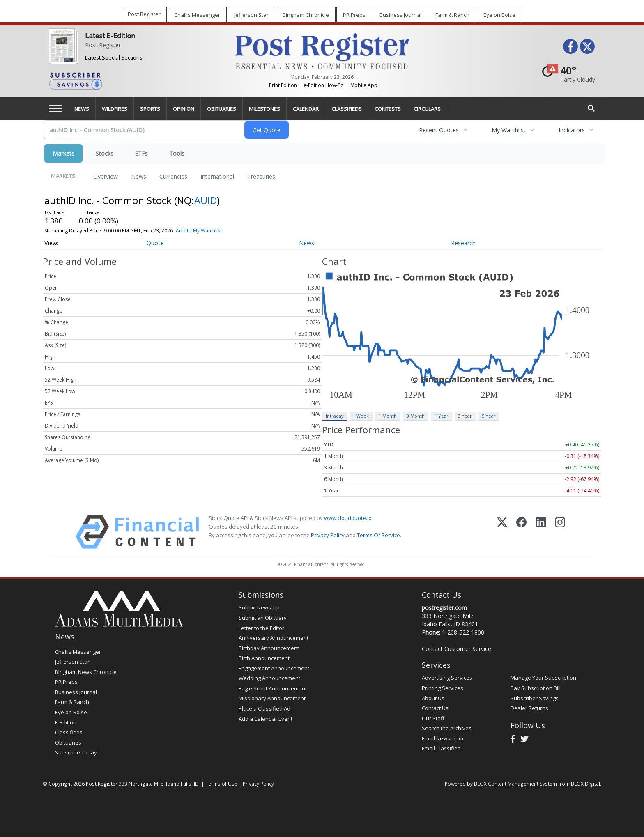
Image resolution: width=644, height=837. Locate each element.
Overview (106, 176)
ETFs (141, 153)
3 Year (465, 416)
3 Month (416, 416)
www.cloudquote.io (348, 518)
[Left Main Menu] (55, 109)
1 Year (442, 416)
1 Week (361, 416)
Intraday (335, 416)
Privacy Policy (328, 535)
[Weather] (566, 74)
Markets (63, 153)
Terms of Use (221, 784)
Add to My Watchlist (199, 231)
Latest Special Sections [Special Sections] (114, 57)
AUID (206, 200)
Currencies (173, 176)
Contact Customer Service (457, 649)
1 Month (388, 416)
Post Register (103, 45)
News (139, 176)
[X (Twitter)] (502, 532)
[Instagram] (560, 532)
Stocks (105, 153)
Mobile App (364, 85)
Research (463, 243)
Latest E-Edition (110, 36)
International (217, 176)
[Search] (591, 109)
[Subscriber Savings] (136, 80)
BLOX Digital (585, 784)
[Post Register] (62, 52)
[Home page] (322, 51)
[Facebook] (521, 532)
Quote (155, 243)
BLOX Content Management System (515, 784)
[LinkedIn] (541, 532)
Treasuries (261, 176)
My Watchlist (509, 130)
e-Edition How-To (324, 85)
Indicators (572, 130)
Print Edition (283, 85)
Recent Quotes (439, 130)
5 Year (489, 416)
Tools (177, 153)
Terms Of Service (378, 535)
